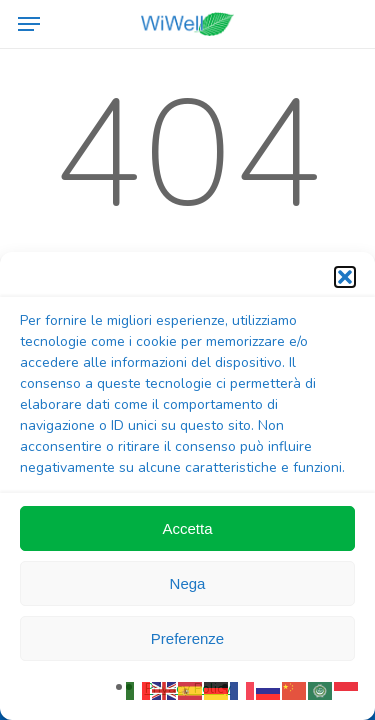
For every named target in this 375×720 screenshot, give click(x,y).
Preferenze (187, 638)
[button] (345, 277)
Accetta (187, 528)
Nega (188, 583)
